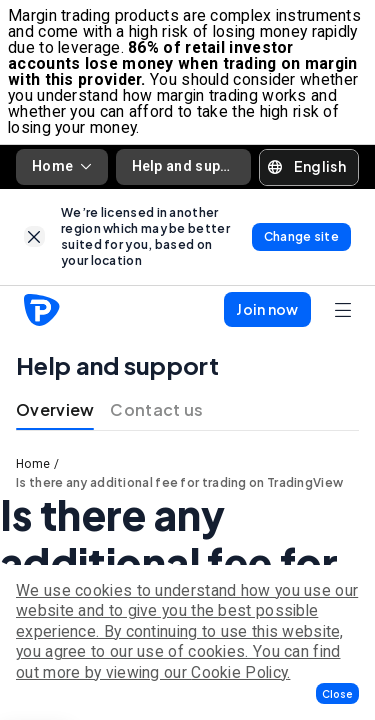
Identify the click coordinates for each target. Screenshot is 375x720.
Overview (55, 409)
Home (62, 166)
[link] (34, 236)
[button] (337, 693)
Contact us (156, 409)
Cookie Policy (239, 672)
